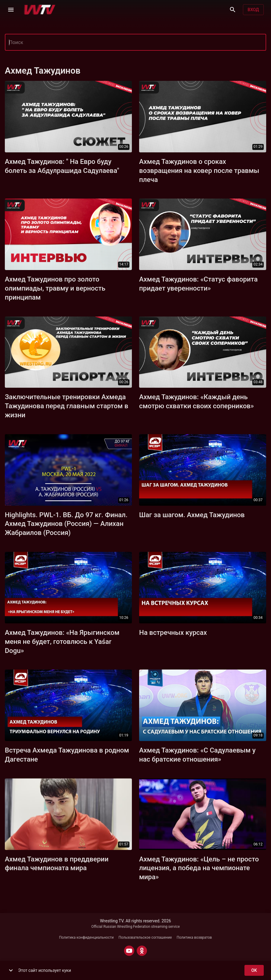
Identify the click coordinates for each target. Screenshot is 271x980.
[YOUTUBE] (129, 951)
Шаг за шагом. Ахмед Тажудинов (192, 515)
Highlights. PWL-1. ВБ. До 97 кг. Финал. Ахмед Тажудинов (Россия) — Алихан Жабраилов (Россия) (66, 524)
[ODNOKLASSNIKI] (142, 951)
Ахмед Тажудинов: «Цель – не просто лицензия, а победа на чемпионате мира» (199, 868)
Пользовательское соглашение (145, 937)
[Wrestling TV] (40, 10)
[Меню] (11, 10)
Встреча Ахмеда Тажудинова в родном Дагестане (67, 755)
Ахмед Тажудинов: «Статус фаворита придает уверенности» (198, 284)
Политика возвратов (194, 937)
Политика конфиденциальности (86, 937)
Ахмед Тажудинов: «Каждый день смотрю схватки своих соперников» (196, 401)
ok (254, 970)
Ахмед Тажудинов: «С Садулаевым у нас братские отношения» (197, 755)
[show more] (11, 970)
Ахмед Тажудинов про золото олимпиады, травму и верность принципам (55, 288)
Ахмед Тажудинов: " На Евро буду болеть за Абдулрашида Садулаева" (62, 166)
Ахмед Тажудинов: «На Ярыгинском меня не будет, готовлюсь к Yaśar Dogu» (62, 641)
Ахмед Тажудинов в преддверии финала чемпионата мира (57, 864)
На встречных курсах (173, 632)
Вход (253, 10)
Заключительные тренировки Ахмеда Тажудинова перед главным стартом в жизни (67, 406)
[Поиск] (233, 10)
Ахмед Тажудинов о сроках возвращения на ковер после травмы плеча (199, 170)
